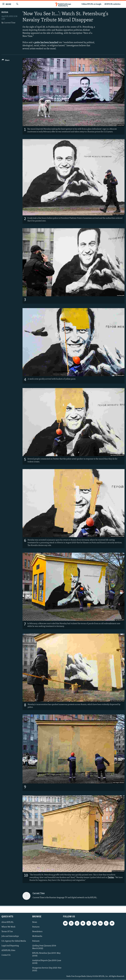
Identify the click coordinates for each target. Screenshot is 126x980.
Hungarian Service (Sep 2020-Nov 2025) (47, 969)
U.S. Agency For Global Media (14, 941)
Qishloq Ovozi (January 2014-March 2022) (44, 947)
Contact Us (6, 955)
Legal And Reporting (10, 946)
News (35, 922)
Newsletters (37, 932)
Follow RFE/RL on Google (91, 4)
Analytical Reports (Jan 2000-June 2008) (47, 962)
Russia (5, 12)
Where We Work (8, 927)
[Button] (5, 61)
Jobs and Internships (10, 936)
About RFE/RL (8, 922)
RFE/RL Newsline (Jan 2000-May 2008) (46, 955)
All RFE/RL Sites (8, 950)
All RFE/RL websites (113, 4)
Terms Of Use (7, 932)
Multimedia (37, 936)
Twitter (111, 878)
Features (36, 927)
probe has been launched (46, 43)
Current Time (10, 23)
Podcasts (36, 941)
